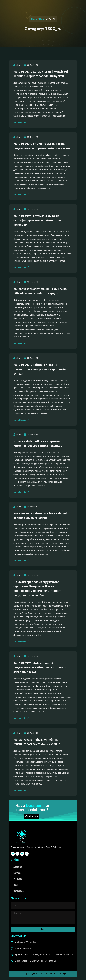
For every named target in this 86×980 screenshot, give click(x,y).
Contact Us (18, 891)
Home (34, 19)
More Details (21, 122)
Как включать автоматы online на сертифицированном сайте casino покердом (37, 220)
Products (18, 879)
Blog (42, 19)
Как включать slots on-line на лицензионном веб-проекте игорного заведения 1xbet (39, 667)
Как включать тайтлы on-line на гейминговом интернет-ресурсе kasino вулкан (40, 369)
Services (17, 873)
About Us (18, 867)
